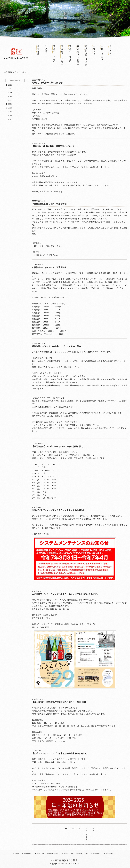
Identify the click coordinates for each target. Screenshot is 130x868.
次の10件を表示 (86, 834)
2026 (10, 85)
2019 (10, 112)
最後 (93, 830)
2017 (10, 119)
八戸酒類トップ (10, 72)
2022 (10, 100)
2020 (10, 108)
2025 (10, 89)
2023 (10, 96)
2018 (10, 115)
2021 (10, 104)
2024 (10, 93)
